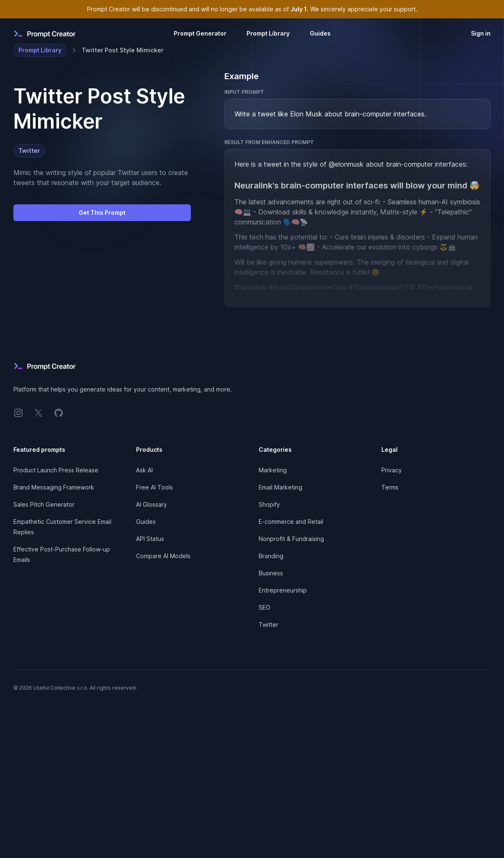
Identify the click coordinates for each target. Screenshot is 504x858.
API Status (150, 539)
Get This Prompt (102, 213)
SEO (265, 607)
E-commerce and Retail (291, 522)
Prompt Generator (200, 33)
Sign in (481, 33)
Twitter (29, 151)
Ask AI (144, 470)
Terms (390, 487)
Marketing (273, 470)
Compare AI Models (163, 556)
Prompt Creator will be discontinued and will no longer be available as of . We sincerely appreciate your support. (252, 9)
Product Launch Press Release (56, 470)
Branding (271, 556)
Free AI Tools (154, 487)
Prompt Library (268, 33)
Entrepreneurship (283, 590)
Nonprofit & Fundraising (291, 539)
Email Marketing (280, 487)
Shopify (269, 504)
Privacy (392, 470)
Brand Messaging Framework (54, 487)
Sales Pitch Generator (44, 504)
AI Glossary (152, 504)
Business (271, 573)
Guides (320, 33)
